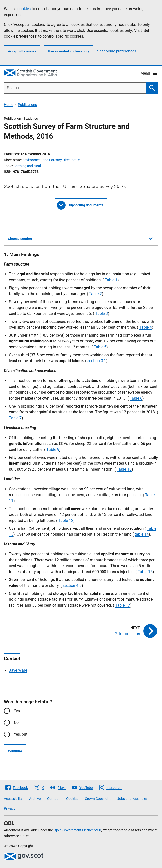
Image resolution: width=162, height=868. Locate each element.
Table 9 (53, 450)
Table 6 (136, 398)
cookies (24, 9)
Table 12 (66, 520)
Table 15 (145, 572)
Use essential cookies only (69, 51)
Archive (35, 799)
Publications (27, 105)
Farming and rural (27, 166)
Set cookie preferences (117, 51)
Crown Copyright (98, 799)
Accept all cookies (22, 51)
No (16, 723)
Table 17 (123, 605)
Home (8, 105)
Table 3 (102, 314)
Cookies (72, 799)
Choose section (80, 238)
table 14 (142, 534)
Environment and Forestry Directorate (51, 160)
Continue (15, 751)
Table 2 (95, 294)
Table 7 (15, 418)
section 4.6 (72, 586)
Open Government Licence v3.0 (77, 830)
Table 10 (124, 469)
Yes (17, 711)
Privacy (10, 808)
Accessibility (13, 799)
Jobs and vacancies (132, 799)
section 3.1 (97, 361)
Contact (53, 799)
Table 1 (111, 280)
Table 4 (146, 327)
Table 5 (100, 347)
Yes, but (21, 734)
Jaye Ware (18, 670)
